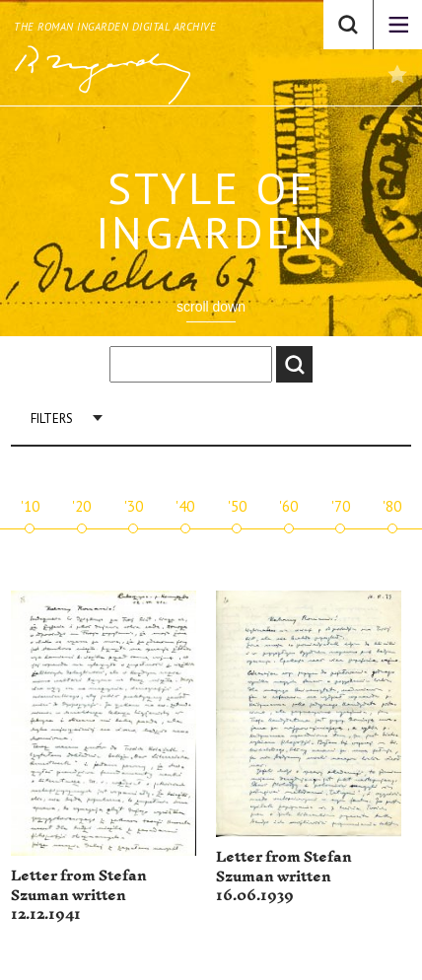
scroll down (211, 307)
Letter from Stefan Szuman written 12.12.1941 (79, 895)
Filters (52, 419)
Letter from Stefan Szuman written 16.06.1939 (284, 876)
